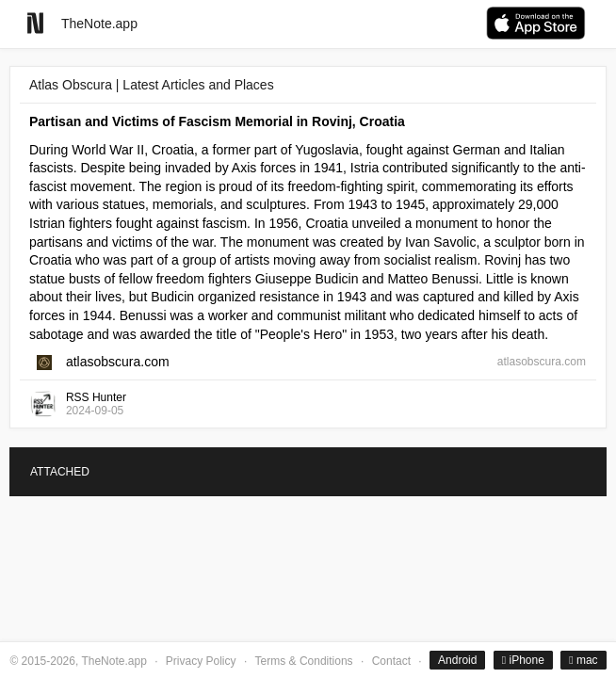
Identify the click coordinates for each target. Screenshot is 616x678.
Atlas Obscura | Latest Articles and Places (152, 85)
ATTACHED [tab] (60, 472)
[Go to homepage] (35, 23)
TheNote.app (99, 24)
